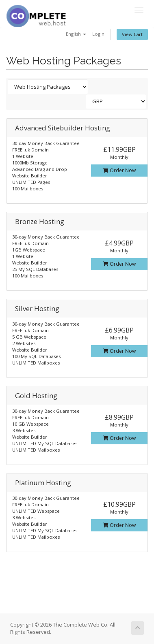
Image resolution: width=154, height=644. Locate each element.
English (76, 34)
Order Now (119, 170)
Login (98, 34)
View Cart (132, 34)
